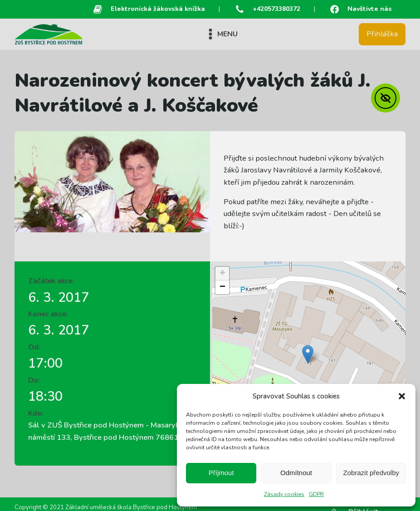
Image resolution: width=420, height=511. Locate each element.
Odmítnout (296, 473)
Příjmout (221, 473)
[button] (402, 396)
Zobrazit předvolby (371, 473)
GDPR (316, 494)
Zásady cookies (284, 494)
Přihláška (382, 34)
